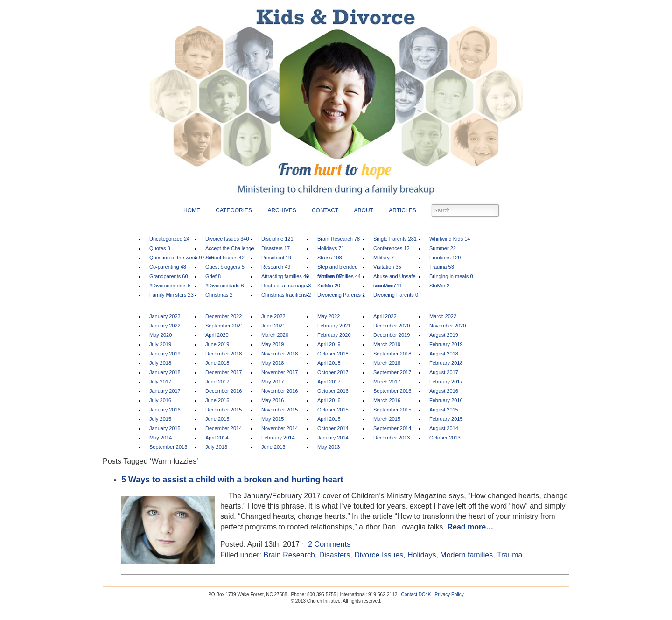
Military (384, 258)
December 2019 (392, 335)
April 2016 (329, 400)
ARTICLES (402, 210)
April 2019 (329, 344)
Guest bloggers (225, 267)
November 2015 (280, 410)
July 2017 (160, 382)
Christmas (219, 295)
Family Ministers (171, 295)
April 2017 (329, 382)
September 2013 (168, 447)
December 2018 (224, 354)
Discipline (277, 239)
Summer (443, 248)
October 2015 (333, 410)
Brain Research (339, 239)
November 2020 (448, 326)
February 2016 (446, 400)
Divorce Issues (227, 239)
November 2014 (280, 428)
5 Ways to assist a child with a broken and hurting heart (232, 480)
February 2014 (278, 438)
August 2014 (444, 428)
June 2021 (273, 326)
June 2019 (217, 344)
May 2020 (161, 335)
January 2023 (165, 316)
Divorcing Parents (396, 295)
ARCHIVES (282, 210)
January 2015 (165, 428)
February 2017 (446, 382)
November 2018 (280, 354)
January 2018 (165, 372)
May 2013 (329, 447)
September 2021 (224, 326)
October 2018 (333, 354)
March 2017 (387, 382)
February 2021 (334, 326)
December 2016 (224, 391)
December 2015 (224, 410)
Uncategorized (169, 239)
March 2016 (387, 400)
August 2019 (444, 335)
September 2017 (392, 372)
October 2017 (333, 372)
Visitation (387, 267)
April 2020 (217, 335)
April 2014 (217, 438)
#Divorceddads (225, 286)
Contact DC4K (416, 595)
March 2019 (387, 344)
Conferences (392, 248)
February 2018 (446, 363)
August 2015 (444, 410)
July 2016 (160, 400)
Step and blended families (337, 268)
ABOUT (364, 210)
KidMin (329, 286)
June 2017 (217, 382)
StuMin (439, 286)
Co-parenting (168, 267)
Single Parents (395, 239)
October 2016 (333, 391)
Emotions (445, 258)
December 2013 (392, 438)
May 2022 (329, 316)
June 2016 (217, 400)
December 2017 (224, 372)
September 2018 (392, 354)
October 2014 (333, 428)
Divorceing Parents (341, 295)
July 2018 (160, 363)
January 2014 (333, 438)
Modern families (339, 276)
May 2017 (273, 382)
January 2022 (165, 326)
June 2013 (273, 447)
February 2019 (446, 344)
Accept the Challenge (230, 249)
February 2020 (334, 335)
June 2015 (217, 419)
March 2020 (275, 335)
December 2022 (224, 316)
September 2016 (392, 391)
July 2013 (216, 447)
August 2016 (444, 391)
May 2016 (273, 400)
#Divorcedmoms (170, 286)
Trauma (442, 267)
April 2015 (329, 419)
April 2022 (385, 316)
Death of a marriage (286, 286)
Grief (213, 276)
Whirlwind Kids (450, 239)
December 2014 (224, 428)
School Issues (225, 258)
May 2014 (161, 438)
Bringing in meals (451, 276)
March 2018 (387, 363)
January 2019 (165, 354)
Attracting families (285, 276)
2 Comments (329, 544)
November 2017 (280, 372)
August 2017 (444, 372)
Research (276, 267)
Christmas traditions (286, 295)
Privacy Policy (449, 595)
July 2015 (160, 419)
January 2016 (165, 410)
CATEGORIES (234, 210)
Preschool (276, 258)
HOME (192, 210)
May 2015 (273, 419)
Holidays (331, 248)
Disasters (276, 248)
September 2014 (392, 428)
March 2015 (387, 419)
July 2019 (160, 344)
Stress (330, 258)
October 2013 (445, 438)
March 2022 (443, 316)
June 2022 (273, 316)
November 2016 (280, 391)
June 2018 (217, 363)
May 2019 (273, 344)
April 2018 (329, 363)
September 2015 (392, 410)
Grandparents (169, 276)
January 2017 (165, 391)
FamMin (385, 286)
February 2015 (446, 419)
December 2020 (392, 326)
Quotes (160, 248)
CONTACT (325, 210)
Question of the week (177, 258)
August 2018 (444, 354)
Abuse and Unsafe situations (395, 277)
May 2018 (273, 363)
